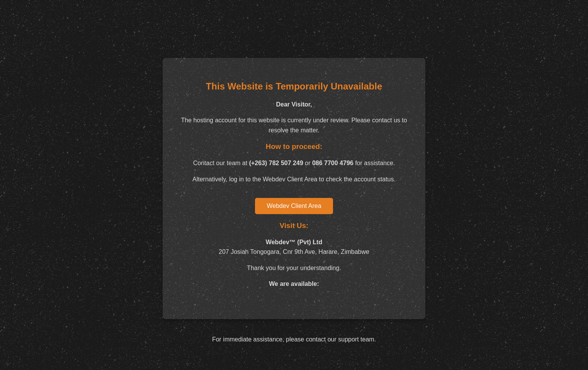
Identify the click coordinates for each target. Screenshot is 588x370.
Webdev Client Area (294, 206)
